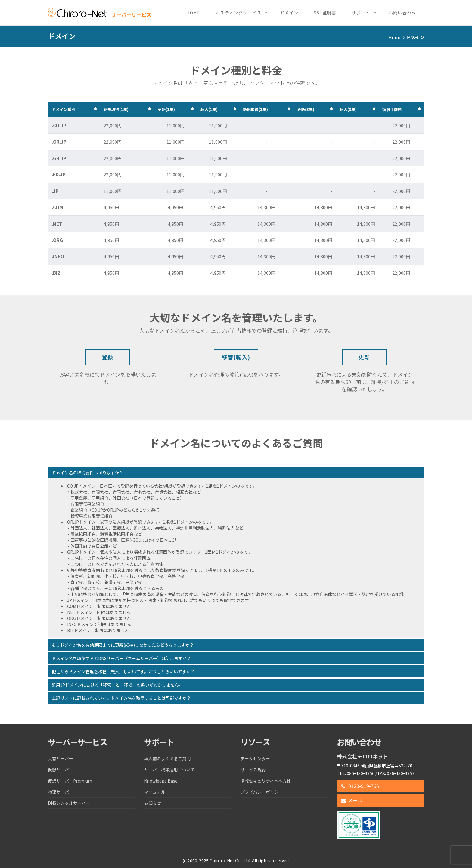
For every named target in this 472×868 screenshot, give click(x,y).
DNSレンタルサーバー (69, 803)
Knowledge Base (161, 781)
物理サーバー (61, 792)
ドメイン (289, 13)
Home (193, 13)
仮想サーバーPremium (70, 781)
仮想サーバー (61, 770)
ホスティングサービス (239, 13)
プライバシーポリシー (262, 792)
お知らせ (153, 803)
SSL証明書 (325, 13)
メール (352, 800)
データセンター (255, 758)
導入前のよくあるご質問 (167, 758)
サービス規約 (253, 770)
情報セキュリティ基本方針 (266, 781)
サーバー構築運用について (169, 770)
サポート (361, 13)
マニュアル (155, 792)
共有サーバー (61, 758)
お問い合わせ (402, 13)
